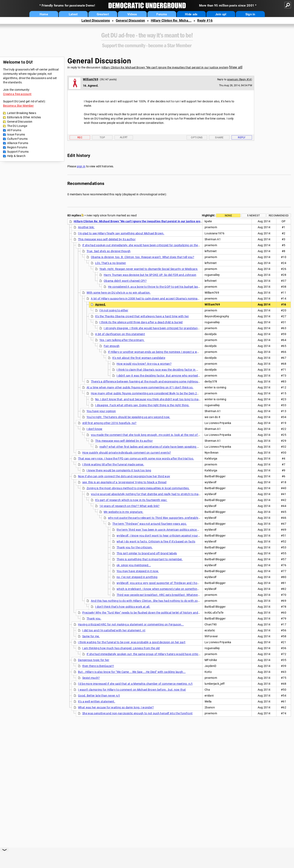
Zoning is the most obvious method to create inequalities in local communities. (138, 488)
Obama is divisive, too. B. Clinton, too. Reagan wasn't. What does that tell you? (143, 257)
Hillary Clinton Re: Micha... (171, 21)
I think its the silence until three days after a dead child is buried (141, 322)
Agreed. (100, 304)
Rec (80, 137)
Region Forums (17, 147)
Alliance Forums (18, 143)
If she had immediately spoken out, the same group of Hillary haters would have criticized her (148, 654)
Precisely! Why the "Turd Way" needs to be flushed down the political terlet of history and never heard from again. (156, 613)
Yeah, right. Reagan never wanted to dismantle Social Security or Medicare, (149, 269)
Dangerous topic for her (94, 660)
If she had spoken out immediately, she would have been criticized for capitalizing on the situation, (147, 245)
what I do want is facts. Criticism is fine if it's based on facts (156, 541)
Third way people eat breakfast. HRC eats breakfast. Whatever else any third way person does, (179, 595)
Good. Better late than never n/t (99, 696)
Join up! (221, 14)
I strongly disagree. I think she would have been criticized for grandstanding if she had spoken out (168, 328)
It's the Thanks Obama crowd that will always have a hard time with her (142, 316)
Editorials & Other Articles (24, 117)
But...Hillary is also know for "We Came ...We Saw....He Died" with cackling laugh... (132, 672)
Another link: (86, 227)
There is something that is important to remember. (150, 559)
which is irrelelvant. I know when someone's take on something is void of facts (168, 589)
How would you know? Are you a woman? (144, 364)
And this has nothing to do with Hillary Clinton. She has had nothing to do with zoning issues (152, 601)
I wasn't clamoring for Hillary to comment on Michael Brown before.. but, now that (132, 690)
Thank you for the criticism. (135, 547)
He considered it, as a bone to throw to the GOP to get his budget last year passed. (162, 287)
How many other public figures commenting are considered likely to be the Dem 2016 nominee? (153, 393)
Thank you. (94, 619)
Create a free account (17, 94)
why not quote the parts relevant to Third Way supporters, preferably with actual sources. (167, 518)
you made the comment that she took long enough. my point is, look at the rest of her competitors (155, 435)
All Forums (14, 130)
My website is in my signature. (124, 512)
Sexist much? (91, 678)
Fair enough (112, 346)
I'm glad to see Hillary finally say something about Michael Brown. (121, 233)
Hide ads (191, 14)
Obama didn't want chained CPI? (125, 281)
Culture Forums (17, 139)
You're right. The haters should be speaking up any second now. (128, 417)
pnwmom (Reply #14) (240, 79)
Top (102, 137)
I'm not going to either (114, 310)
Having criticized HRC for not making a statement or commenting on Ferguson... (131, 624)
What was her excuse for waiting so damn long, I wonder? (116, 707)
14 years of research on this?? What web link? (130, 506)
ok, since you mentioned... (134, 565)
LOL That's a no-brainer (111, 263)
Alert (124, 137)
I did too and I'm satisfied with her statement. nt (114, 630)
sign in (81, 166)
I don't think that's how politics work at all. (123, 607)
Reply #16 (205, 21)
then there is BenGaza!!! (98, 666)
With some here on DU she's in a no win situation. (119, 293)
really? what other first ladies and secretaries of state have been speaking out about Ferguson (161, 447)
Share (219, 137)
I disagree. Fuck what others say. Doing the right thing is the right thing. (142, 405)
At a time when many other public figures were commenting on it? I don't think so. (140, 387)
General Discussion (130, 21)
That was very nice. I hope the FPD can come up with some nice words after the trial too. (136, 459)
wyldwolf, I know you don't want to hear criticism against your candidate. (165, 536)
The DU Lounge (17, 126)
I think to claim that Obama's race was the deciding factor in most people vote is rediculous (176, 370)
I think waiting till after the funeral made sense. (113, 464)
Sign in (250, 14)
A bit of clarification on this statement (120, 334)
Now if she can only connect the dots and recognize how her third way (124, 476)
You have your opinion (101, 411)
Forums (162, 14)
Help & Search (16, 156)
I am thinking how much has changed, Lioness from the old (121, 648)
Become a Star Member (18, 106)
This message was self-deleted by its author (107, 239)
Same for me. (91, 636)
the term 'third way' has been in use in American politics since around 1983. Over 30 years (175, 530)
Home (44, 14)
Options (197, 137)
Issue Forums (16, 134)
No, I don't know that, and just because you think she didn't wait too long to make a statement (157, 399)
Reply (242, 137)
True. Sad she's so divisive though (109, 251)
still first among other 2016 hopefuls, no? (109, 423)
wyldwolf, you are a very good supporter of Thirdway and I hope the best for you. (170, 583)
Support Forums (18, 152)
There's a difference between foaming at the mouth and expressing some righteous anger (149, 381)
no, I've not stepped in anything (137, 577)
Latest (73, 14)
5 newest (253, 215)
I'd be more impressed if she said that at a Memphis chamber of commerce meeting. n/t (135, 684)
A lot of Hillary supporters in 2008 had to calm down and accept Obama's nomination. (147, 299)
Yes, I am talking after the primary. (122, 340)
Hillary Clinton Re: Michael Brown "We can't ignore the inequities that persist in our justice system (165, 67)
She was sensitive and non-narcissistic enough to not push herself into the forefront (137, 713)
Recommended (279, 215)
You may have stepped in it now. (138, 571)
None (228, 215)
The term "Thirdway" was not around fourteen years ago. (150, 524)
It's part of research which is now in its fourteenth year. (131, 500)
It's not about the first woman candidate (139, 358)
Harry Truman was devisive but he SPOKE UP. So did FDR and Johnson (150, 275)
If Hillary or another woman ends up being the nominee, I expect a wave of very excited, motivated (172, 352)
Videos (132, 14)
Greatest (103, 14)
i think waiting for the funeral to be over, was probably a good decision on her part (132, 642)
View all (236, 67)
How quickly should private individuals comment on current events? (127, 453)
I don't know (95, 429)
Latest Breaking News (22, 113)
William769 (91, 79)
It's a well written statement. (97, 701)
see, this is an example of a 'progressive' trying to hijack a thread (124, 482)
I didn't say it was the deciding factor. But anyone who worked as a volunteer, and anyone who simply (183, 376)
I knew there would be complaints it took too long (119, 470)
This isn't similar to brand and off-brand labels (147, 553)
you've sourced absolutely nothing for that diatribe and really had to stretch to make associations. (155, 494)
